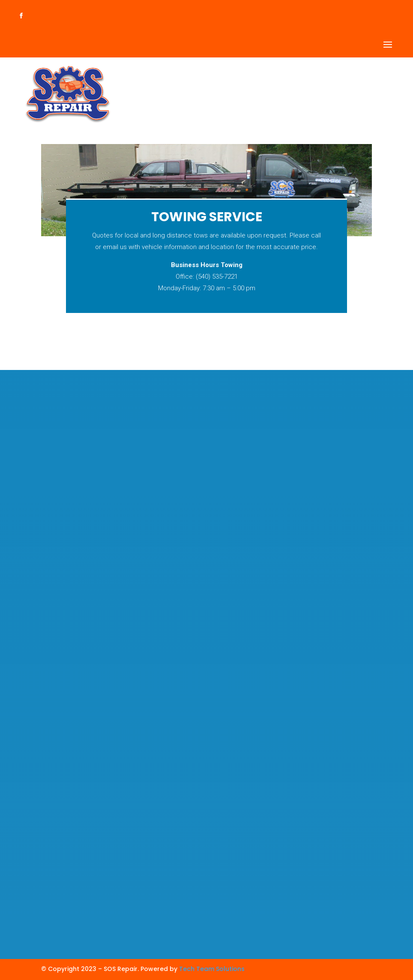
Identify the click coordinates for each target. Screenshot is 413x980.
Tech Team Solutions (212, 969)
